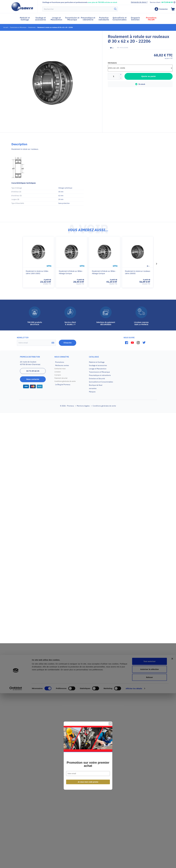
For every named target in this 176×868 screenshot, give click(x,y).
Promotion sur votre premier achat (88, 443)
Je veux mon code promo (88, 460)
